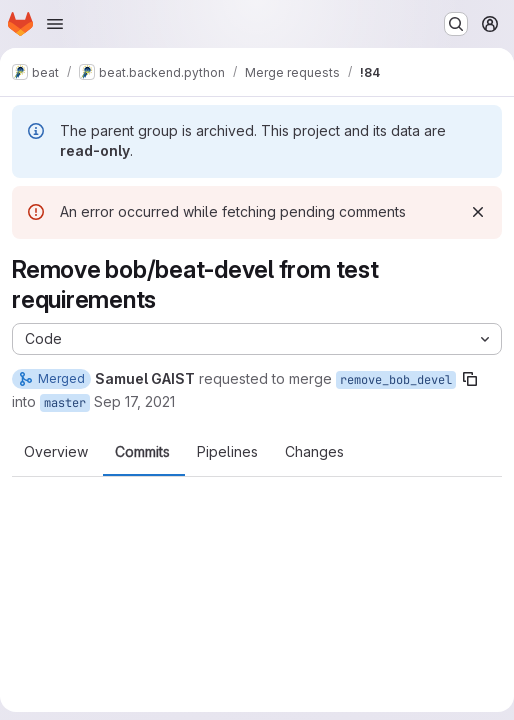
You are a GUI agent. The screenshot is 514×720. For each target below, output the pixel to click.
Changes (314, 452)
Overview (56, 452)
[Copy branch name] (470, 379)
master (65, 403)
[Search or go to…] (456, 24)
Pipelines (227, 452)
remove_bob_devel (396, 380)
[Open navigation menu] (55, 24)
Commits (142, 452)
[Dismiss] (478, 212)
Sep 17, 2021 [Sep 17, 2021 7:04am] (134, 401)
